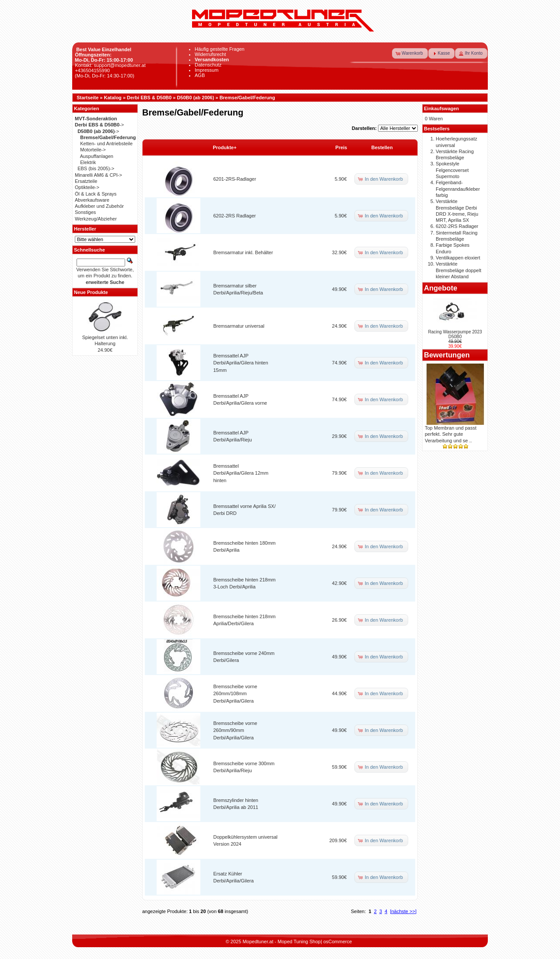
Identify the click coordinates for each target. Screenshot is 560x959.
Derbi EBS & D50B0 (149, 98)
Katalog (113, 98)
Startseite (87, 98)
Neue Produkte (91, 292)
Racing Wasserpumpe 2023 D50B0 (455, 334)
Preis (341, 147)
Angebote (441, 288)
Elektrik (88, 162)
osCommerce (338, 941)
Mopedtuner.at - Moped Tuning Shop (282, 941)
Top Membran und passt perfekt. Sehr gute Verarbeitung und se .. (451, 434)
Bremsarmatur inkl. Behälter (243, 252)
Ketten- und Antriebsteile (106, 143)
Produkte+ (225, 147)
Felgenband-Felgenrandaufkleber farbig (458, 189)
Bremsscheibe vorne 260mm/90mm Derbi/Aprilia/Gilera (235, 730)
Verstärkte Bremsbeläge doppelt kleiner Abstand (458, 270)
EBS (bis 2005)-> (96, 168)
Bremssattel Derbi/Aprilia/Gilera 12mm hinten (241, 473)
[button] (410, 53)
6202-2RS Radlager (235, 216)
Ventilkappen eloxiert (458, 258)
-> (99, 125)
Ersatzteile (86, 181)
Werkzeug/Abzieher (96, 219)
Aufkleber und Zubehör (99, 206)
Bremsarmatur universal (239, 326)
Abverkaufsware (92, 200)
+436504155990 (92, 70)
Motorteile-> (93, 150)
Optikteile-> (87, 187)
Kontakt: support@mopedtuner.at (110, 65)
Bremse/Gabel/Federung (247, 98)
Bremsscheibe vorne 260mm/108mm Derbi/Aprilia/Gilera (235, 694)
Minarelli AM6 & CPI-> (98, 175)
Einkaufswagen (441, 108)
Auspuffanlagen (97, 156)
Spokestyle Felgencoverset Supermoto (452, 170)
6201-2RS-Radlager (235, 179)
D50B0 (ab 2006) (195, 98)
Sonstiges (85, 212)
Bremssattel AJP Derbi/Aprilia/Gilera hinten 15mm (241, 363)
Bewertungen (447, 355)
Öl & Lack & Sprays (96, 194)
